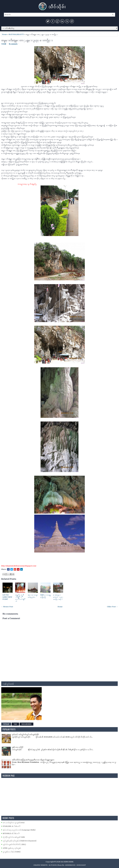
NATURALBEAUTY (16, 34)
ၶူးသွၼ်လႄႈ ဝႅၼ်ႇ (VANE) (12, 852)
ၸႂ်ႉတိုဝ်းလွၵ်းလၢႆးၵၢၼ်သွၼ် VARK (14, 837)
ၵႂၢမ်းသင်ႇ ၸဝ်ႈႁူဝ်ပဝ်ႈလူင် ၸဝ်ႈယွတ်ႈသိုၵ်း (25, 735)
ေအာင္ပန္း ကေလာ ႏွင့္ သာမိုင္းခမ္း (58, 597)
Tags (15, 724)
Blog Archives (26, 724)
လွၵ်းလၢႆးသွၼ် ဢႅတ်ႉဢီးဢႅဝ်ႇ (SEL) (14, 844)
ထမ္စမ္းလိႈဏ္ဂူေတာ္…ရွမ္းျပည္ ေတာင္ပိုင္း (27, 40)
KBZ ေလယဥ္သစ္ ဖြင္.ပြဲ (45, 596)
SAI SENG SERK (67, 862)
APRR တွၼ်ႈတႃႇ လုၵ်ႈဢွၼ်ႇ (12, 848)
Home (4, 34)
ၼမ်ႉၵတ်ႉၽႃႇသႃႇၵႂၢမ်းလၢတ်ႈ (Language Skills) (19, 830)
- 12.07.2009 (52, 865)
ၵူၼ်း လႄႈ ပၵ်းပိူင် (18, 747)
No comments (13, 44)
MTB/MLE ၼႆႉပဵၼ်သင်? (11, 833)
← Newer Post (7, 607)
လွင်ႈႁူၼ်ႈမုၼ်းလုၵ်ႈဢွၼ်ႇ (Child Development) (20, 841)
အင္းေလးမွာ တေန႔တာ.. (33, 596)
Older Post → (112, 607)
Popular (6, 724)
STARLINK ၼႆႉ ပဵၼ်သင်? (12, 826)
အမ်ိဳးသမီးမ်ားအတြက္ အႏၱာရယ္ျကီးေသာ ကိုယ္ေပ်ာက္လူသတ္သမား (33, 760)
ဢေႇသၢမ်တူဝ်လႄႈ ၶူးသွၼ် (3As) (14, 823)
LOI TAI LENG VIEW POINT (7, 597)
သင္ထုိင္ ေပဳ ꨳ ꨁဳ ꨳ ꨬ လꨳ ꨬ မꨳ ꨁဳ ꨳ (20, 598)
